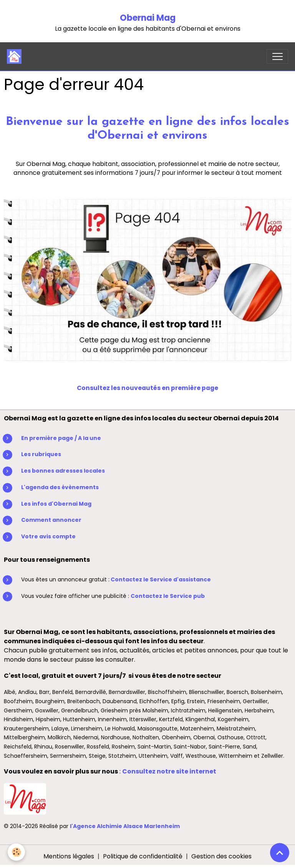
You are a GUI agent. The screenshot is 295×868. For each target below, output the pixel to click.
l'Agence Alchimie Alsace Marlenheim (125, 826)
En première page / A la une (61, 438)
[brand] (16, 56)
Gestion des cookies (221, 856)
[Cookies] (16, 852)
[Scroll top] (280, 853)
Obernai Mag (148, 18)
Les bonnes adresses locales (63, 471)
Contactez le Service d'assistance (161, 579)
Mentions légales (69, 856)
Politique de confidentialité (143, 856)
